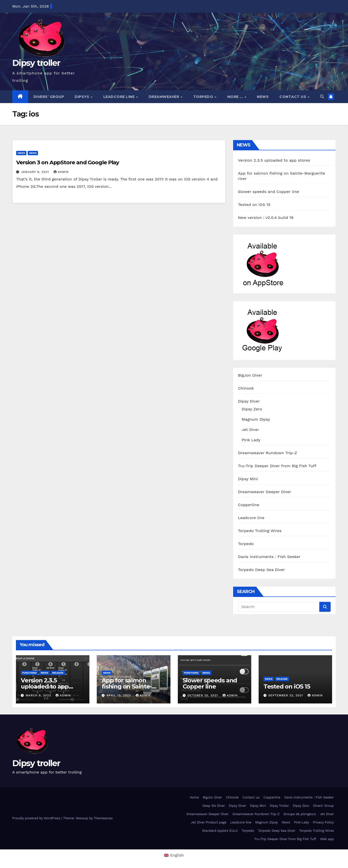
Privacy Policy (323, 822)
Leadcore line (120, 97)
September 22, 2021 (286, 695)
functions (29, 673)
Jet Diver (251, 430)
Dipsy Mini (248, 479)
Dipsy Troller (279, 806)
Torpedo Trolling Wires (260, 531)
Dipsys (83, 97)
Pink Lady (251, 440)
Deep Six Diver (214, 806)
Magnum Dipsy (256, 419)
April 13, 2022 (119, 695)
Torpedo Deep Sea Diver (262, 570)
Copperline (249, 505)
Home (194, 797)
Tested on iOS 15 (254, 205)
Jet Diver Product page (209, 822)
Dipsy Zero (252, 409)
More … (236, 97)
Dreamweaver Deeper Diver (265, 492)
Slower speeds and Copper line (269, 192)
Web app (327, 839)
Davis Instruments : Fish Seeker (269, 557)
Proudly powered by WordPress (37, 818)
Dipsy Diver (249, 401)
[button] (322, 97)
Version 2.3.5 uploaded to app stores (274, 160)
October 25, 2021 (203, 695)
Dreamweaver (164, 97)
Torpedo (204, 97)
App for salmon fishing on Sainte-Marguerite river (127, 686)
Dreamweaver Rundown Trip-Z (268, 453)
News (263, 97)
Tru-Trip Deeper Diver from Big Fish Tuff (277, 466)
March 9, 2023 (39, 695)
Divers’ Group (49, 97)
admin (61, 172)
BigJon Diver (250, 375)
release (58, 673)
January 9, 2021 (36, 172)
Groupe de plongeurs (300, 814)
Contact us (293, 97)
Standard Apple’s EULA (220, 831)
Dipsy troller (36, 63)
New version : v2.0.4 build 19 (266, 218)
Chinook (246, 388)
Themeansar (103, 818)
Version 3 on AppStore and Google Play (68, 162)
